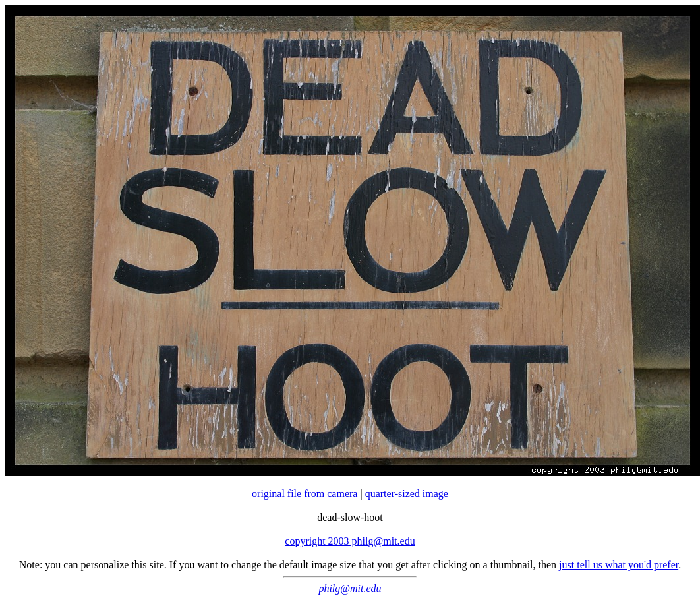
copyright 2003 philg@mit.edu (350, 541)
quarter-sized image (407, 494)
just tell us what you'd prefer (619, 565)
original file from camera (305, 494)
